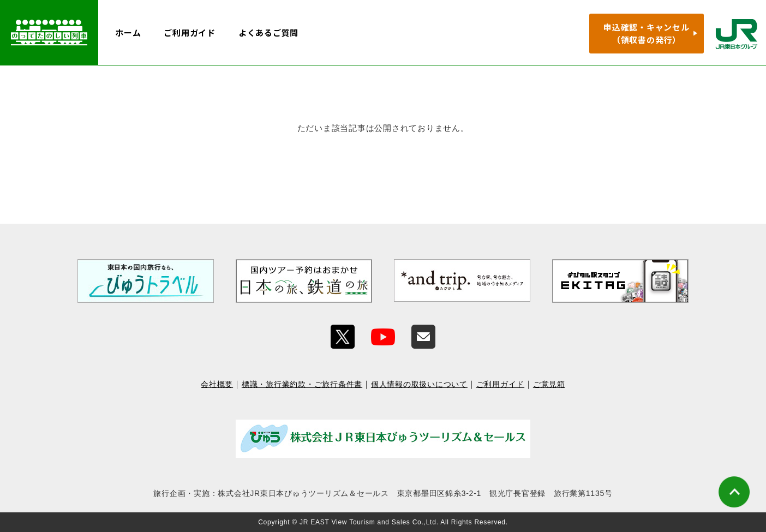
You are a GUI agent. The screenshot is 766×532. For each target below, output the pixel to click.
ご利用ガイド (190, 32)
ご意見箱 (549, 384)
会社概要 (217, 384)
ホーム (128, 32)
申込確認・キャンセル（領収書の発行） (647, 33)
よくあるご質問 (268, 32)
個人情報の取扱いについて (419, 384)
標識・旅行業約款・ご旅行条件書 (302, 384)
